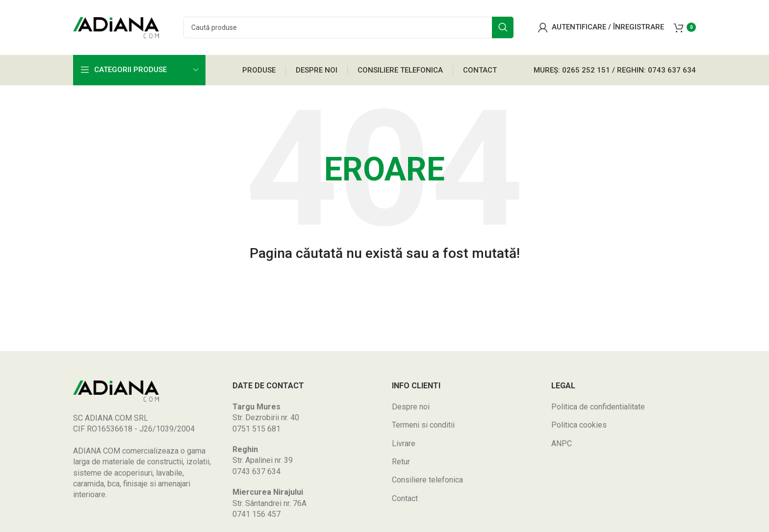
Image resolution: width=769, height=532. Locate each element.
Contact (405, 501)
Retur (401, 465)
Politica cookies (579, 428)
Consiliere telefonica (427, 483)
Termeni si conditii (423, 428)
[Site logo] (116, 29)
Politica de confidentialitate (598, 410)
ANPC (562, 446)
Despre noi (411, 410)
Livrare (404, 446)
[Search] (348, 29)
